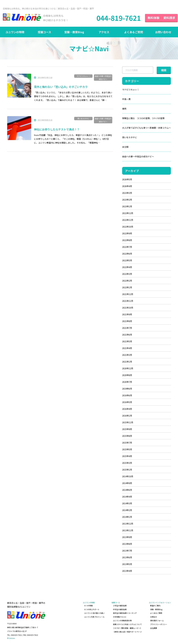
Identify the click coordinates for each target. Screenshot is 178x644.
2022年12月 (128, 213)
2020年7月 (127, 382)
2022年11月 (128, 220)
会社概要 (154, 628)
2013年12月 (128, 524)
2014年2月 (127, 510)
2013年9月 (127, 537)
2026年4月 (127, 186)
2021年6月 (127, 335)
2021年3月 (127, 355)
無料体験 (148, 18)
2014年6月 (127, 490)
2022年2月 (127, 281)
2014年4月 (127, 497)
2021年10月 (128, 308)
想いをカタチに (83, 119)
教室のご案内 (155, 606)
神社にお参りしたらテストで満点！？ (58, 129)
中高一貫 (126, 99)
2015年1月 (127, 470)
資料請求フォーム (157, 620)
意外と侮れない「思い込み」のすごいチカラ (62, 87)
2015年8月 (127, 436)
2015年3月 (127, 463)
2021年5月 (127, 341)
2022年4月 (127, 267)
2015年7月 (127, 443)
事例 (124, 109)
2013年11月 (128, 530)
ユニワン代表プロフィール (94, 617)
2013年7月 (127, 551)
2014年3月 (127, 503)
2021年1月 (127, 362)
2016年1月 (127, 416)
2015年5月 (127, 449)
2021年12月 (128, 294)
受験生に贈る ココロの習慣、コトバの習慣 (143, 118)
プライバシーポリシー (159, 624)
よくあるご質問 (133, 32)
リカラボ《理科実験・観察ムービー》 (127, 628)
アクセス (104, 32)
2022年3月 (127, 274)
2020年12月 (128, 368)
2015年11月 (128, 422)
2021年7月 (127, 328)
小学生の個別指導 (120, 606)
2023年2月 (127, 200)
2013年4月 (127, 571)
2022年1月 (127, 287)
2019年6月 (127, 389)
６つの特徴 (88, 606)
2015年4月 (127, 456)
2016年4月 (127, 409)
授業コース (44, 32)
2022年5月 (127, 260)
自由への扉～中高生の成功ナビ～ (103, 78)
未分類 (125, 147)
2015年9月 (127, 429)
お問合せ (154, 617)
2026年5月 (127, 179)
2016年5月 (127, 402)
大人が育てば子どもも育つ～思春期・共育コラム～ (146, 128)
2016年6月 (127, 395)
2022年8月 (127, 240)
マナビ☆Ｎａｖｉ (83, 76)
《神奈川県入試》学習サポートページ (127, 632)
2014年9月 (127, 483)
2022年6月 (127, 254)
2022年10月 (128, 227)
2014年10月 (128, 476)
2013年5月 (127, 564)
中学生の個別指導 (120, 609)
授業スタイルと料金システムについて (127, 624)
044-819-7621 (114, 18)
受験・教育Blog (74, 32)
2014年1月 (127, 517)
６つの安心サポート (92, 609)
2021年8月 (127, 321)
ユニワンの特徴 (15, 32)
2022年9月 (127, 233)
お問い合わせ (163, 32)
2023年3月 (127, 193)
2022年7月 (127, 247)
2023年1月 (127, 206)
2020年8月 (127, 375)
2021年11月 (128, 301)
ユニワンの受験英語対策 (122, 620)
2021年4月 (127, 348)
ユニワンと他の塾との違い (94, 613)
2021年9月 (127, 314)
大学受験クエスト (120, 617)
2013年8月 (127, 544)
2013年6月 (127, 557)
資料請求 (167, 18)
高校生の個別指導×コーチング (125, 613)
